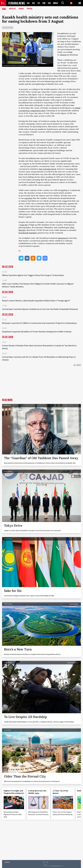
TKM (44, 3)
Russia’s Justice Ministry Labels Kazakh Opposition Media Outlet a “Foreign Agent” (36, 301)
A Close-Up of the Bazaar (60, 792)
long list (24, 225)
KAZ (28, 3)
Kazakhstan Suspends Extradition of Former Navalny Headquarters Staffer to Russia (37, 332)
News (4, 9)
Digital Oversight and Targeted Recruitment (14, 792)
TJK (39, 3)
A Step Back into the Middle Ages (37, 792)
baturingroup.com (56, 866)
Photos (30, 9)
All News (77, 365)
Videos (21, 9)
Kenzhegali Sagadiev (28, 233)
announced (63, 238)
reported (28, 198)
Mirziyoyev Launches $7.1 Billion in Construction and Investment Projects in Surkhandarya (39, 323)
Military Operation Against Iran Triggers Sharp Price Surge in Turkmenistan (33, 275)
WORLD (56, 3)
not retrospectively (48, 169)
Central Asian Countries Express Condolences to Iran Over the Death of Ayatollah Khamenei (40, 309)
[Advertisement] (41, 383)
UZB (49, 3)
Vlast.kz (63, 55)
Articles (12, 9)
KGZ (34, 3)
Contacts (7, 862)
